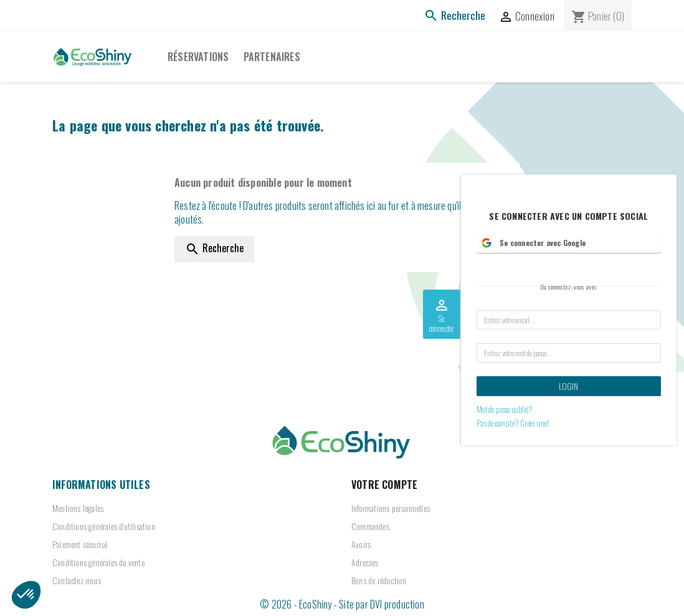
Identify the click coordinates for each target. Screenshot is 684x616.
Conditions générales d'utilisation (104, 526)
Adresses (365, 562)
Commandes (370, 526)
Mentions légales (78, 508)
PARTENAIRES (272, 57)
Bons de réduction (379, 580)
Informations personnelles (391, 508)
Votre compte (384, 485)
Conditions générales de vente (98, 562)
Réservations (198, 57)
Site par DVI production (382, 604)
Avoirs (361, 544)
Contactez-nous (77, 580)
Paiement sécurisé (80, 544)
